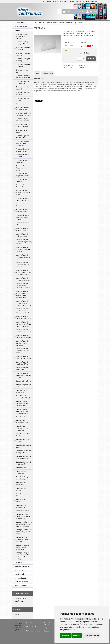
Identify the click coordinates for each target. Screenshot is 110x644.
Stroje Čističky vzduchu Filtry (23, 386)
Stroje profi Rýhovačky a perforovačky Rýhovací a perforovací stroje (24, 524)
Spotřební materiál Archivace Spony (22, 235)
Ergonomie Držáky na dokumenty (23, 48)
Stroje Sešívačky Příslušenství (21, 472)
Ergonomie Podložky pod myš (23, 88)
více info (17, 616)
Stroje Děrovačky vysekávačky (22, 391)
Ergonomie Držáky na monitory (23, 60)
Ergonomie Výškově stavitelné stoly (22, 137)
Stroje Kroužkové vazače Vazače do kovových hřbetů (22, 404)
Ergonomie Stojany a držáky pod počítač (23, 120)
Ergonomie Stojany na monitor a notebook (23, 125)
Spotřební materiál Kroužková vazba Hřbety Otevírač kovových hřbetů (22, 294)
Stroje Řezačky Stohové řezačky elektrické (24, 452)
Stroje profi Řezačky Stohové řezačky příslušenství (23, 547)
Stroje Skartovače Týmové (22, 501)
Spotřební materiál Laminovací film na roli (23, 317)
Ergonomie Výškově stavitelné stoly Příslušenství (22, 143)
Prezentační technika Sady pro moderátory (23, 199)
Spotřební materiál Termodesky (22, 369)
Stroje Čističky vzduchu (23, 381)
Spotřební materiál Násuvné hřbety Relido (23, 357)
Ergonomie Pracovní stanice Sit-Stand (23, 108)
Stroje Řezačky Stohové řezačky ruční (24, 463)
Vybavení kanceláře (22, 566)
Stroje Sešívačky (21, 468)
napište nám (19, 601)
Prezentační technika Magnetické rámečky (23, 175)
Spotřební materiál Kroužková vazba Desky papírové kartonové (24, 272)
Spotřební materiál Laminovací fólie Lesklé (24, 331)
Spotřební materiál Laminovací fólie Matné (24, 336)
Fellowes (18, 30)
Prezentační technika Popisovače (23, 186)
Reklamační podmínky (90, 2)
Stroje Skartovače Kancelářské (22, 484)
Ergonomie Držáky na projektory (23, 65)
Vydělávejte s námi (22, 582)
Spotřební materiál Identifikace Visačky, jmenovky (23, 265)
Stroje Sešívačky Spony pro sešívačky (23, 478)
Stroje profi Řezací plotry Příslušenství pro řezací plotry (24, 539)
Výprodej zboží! (21, 578)
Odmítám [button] (77, 635)
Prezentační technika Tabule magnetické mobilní (23, 217)
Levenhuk (18, 563)
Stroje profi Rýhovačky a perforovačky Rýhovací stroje (24, 532)
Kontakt (56, 2)
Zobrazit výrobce (21, 586)
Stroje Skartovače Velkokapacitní (22, 506)
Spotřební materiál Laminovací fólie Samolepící (22, 343)
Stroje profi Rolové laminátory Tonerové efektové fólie (23, 516)
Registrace (47, 627)
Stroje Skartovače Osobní (22, 489)
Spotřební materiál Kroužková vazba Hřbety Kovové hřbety (23, 286)
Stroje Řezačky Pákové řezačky (23, 435)
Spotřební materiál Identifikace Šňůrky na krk (23, 257)
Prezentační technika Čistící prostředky (23, 150)
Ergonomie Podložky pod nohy (23, 94)
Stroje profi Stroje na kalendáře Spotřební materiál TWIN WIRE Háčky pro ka (23, 556)
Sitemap (46, 631)
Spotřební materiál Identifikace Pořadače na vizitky (23, 249)
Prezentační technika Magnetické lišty (23, 161)
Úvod (36, 23)
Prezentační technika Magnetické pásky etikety (23, 168)
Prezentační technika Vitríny (23, 224)
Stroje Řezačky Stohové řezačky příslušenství (24, 457)
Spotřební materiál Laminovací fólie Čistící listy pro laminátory (23, 324)
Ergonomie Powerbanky (24, 104)
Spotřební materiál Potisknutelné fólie (22, 363)
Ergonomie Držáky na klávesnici (23, 54)
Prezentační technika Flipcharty (23, 156)
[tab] (37, 74)
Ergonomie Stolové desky (22, 131)
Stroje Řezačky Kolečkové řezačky (22, 422)
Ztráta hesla (47, 629)
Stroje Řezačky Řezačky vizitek (24, 446)
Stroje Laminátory (22, 417)
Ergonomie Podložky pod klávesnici (23, 82)
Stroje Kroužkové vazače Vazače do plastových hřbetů (22, 411)
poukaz (78, 2)
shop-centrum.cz (18, 625)
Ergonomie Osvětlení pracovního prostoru (23, 77)
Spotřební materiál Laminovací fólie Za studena (22, 351)
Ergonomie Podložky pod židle (23, 99)
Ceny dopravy (47, 2)
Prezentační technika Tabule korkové (23, 205)
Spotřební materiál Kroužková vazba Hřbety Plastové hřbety (24, 303)
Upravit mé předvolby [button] (91, 635)
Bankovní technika (22, 27)
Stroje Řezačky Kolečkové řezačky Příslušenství (22, 428)
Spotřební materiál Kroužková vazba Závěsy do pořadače (23, 311)
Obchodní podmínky (67, 2)
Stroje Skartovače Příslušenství (22, 495)
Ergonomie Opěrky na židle (23, 71)
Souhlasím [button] (66, 635)
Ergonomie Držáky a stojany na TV (23, 43)
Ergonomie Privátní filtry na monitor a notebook (24, 114)
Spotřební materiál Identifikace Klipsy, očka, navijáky (24, 242)
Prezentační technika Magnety (23, 180)
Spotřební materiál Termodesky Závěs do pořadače (23, 375)
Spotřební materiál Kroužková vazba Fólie (23, 279)
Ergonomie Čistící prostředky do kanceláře (22, 36)
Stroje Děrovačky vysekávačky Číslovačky (24, 397)
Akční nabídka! (20, 574)
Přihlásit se (47, 625)
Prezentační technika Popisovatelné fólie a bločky (23, 193)
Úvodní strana (20, 23)
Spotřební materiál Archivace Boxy (22, 229)
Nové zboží (19, 570)
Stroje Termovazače (23, 511)
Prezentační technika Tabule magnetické (23, 211)
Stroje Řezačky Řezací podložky (23, 440)
